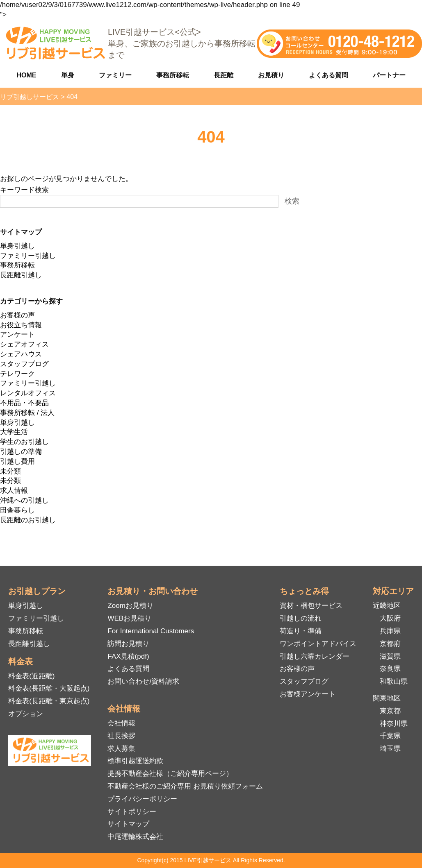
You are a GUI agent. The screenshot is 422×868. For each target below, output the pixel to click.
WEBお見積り (129, 618)
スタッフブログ (24, 364)
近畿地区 (387, 606)
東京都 (390, 711)
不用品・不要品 (24, 403)
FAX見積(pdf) (128, 656)
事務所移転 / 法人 (27, 413)
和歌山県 (394, 681)
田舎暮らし (17, 510)
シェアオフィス (24, 344)
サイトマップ (128, 824)
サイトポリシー (132, 812)
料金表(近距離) (31, 676)
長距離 (224, 75)
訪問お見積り (128, 644)
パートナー (389, 75)
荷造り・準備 (301, 631)
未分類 (10, 471)
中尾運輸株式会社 (135, 837)
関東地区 (387, 698)
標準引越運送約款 (135, 761)
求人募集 (121, 749)
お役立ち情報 (21, 325)
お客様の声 (17, 315)
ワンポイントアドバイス (318, 644)
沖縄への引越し (24, 500)
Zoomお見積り (130, 606)
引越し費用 (17, 461)
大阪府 (390, 618)
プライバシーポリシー (142, 799)
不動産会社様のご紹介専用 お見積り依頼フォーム (185, 786)
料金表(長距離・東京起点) (49, 701)
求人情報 (14, 491)
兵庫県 (390, 631)
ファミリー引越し (28, 256)
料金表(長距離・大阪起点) (49, 688)
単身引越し (17, 246)
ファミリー (115, 75)
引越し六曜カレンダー (315, 656)
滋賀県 (390, 656)
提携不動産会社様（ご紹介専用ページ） (170, 774)
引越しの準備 (21, 452)
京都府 (390, 644)
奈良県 (390, 669)
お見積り (271, 75)
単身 (68, 75)
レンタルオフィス (28, 393)
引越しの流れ (301, 618)
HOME (27, 75)
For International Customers (151, 631)
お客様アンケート (308, 694)
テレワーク (17, 374)
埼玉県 (390, 749)
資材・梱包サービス (311, 606)
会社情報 (121, 723)
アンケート (17, 334)
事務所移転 (173, 75)
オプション (26, 714)
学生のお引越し (24, 442)
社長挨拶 (121, 736)
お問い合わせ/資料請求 (143, 681)
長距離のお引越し (28, 520)
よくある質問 (328, 75)
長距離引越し (21, 275)
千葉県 (390, 736)
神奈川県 (394, 724)
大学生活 (14, 432)
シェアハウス (21, 354)
